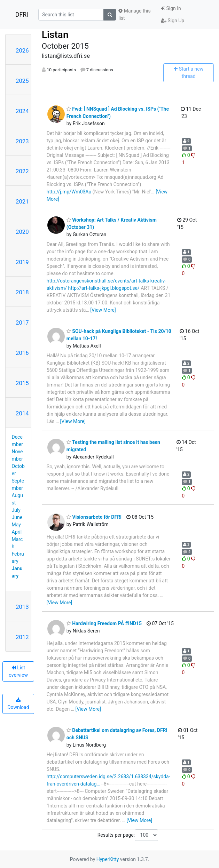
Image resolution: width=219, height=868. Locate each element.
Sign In (171, 8)
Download (18, 704)
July (16, 510)
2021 (22, 201)
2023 (22, 141)
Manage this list (134, 14)
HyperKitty (108, 859)
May (16, 525)
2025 (22, 81)
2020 (22, 232)
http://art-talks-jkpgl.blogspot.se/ (104, 288)
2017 (22, 322)
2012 (22, 637)
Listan (55, 35)
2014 (22, 413)
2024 (22, 111)
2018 (22, 292)
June (17, 517)
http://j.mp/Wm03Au (69, 192)
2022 (22, 171)
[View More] (103, 310)
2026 (22, 50)
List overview (18, 671)
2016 (22, 353)
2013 (22, 607)
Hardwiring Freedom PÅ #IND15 (104, 623)
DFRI (22, 15)
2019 (22, 262)
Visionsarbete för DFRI (94, 517)
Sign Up (173, 21)
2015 (22, 383)
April (17, 532)
